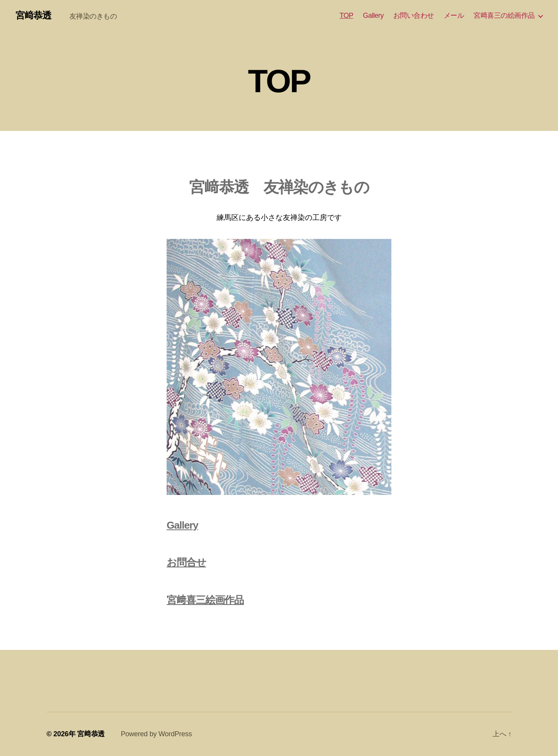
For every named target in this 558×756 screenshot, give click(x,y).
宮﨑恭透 (38, 15)
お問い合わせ (414, 15)
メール (454, 15)
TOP (346, 15)
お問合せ (186, 562)
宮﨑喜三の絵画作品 (504, 15)
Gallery (373, 15)
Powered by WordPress (156, 734)
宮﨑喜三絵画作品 (205, 600)
